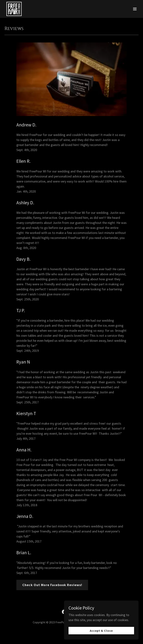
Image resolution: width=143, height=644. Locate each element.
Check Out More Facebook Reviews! (52, 585)
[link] (14, 9)
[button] (135, 9)
